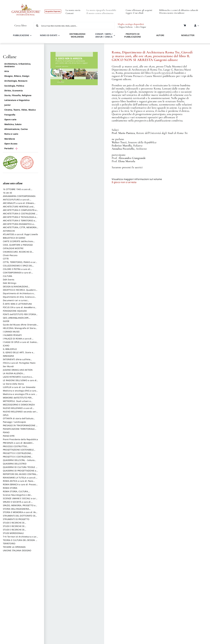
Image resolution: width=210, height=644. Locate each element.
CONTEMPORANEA (18, 274)
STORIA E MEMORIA (21, 514)
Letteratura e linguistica (17, 100)
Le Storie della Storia (13, 384)
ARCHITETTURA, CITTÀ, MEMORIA (20, 229)
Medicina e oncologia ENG (20, 392)
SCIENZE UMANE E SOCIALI (20, 500)
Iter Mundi (8, 366)
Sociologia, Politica (14, 86)
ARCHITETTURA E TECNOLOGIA (20, 218)
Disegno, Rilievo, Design (17, 76)
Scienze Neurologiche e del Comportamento (17, 496)
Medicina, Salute (13, 124)
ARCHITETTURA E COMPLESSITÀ (20, 211)
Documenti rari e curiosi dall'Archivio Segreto (15, 302)
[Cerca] (37, 26)
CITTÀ (6, 259)
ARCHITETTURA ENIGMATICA (19, 225)
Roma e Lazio (11, 134)
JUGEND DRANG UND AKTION (18, 370)
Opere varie (10, 119)
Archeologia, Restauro (16, 81)
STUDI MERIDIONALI (13, 533)
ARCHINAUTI (19, 204)
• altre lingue (140, 27)
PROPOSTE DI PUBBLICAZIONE (133, 35)
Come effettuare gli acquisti (139, 10)
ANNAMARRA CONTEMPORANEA (19, 196)
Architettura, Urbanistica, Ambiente (18, 65)
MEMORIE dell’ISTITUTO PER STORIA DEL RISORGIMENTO (17, 399)
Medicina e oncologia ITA (20, 396)
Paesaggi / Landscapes (14, 422)
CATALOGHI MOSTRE (13, 248)
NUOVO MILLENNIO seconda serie (20, 413)
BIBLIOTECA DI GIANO (14, 238)
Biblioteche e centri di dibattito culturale (179, 10)
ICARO (6, 346)
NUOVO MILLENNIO (19, 409)
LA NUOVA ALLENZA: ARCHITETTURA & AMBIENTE (17, 375)
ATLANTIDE (20, 234)
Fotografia (10, 115)
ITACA (19, 363)
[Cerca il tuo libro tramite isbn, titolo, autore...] (74, 26)
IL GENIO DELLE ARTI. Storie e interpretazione (18, 354)
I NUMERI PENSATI (12, 335)
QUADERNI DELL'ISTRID (15, 464)
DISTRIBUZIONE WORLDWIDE (77, 35)
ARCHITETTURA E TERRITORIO (20, 222)
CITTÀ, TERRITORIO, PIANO (20, 263)
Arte (7, 71)
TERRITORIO (9, 543)
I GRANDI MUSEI (11, 332)
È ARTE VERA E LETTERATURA (17, 304)
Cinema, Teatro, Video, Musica (20, 110)
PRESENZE (18, 444)
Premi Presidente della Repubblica (20, 439)
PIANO (6, 432)
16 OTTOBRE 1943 (18, 191)
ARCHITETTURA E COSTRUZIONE (20, 215)
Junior (8, 105)
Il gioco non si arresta (124, 182)
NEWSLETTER (188, 35)
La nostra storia (73, 10)
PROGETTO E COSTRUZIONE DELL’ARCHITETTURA (17, 455)
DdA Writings (10, 283)
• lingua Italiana (125, 27)
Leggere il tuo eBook (135, 13)
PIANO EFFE (9, 436)
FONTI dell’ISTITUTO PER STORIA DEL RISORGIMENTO (19, 316)
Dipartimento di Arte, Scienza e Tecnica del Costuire (19, 298)
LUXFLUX (19, 387)
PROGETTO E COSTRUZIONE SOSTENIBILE (17, 458)
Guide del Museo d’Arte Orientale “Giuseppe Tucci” (20, 326)
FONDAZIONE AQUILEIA (15, 311)
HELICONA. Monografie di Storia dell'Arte (19, 329)
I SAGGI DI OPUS (21, 343)
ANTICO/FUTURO (17, 201)
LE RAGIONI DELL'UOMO (20, 382)
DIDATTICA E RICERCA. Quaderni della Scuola (19, 291)
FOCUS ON (20, 309)
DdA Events (9, 280)
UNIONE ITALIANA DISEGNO (17, 550)
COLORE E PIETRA (17, 270)
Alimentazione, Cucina (16, 129)
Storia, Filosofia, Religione (18, 95)
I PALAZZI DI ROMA (18, 340)
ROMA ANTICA (19, 482)
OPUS (6, 415)
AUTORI (160, 35)
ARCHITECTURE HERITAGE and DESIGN (18, 208)
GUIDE (6, 321)
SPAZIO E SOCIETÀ (18, 503)
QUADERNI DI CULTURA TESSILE (20, 468)
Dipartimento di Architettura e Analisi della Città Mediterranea (19, 295)
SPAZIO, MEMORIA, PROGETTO (20, 507)
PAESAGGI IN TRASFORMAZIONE (20, 427)
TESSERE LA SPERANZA (14, 547)
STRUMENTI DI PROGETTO (16, 519)
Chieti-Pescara (10, 255)
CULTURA (8, 276)
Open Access (11, 144)
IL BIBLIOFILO (10, 349)
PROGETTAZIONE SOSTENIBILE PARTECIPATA (18, 451)
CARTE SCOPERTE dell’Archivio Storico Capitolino (18, 243)
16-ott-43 (7, 193)
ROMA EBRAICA (20, 486)
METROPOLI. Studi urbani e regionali (17, 402)
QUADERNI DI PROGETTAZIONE (20, 472)
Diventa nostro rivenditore (172, 13)
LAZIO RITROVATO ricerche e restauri (17, 378)
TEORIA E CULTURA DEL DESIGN (20, 541)
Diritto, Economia (13, 91)
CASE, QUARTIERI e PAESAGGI (18, 245)
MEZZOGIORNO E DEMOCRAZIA (19, 405)
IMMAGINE (8, 356)
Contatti (70, 13)
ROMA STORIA (10, 488)
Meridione (10, 139)
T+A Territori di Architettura (20, 538)
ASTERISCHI (9, 231)
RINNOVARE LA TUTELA (20, 479)
